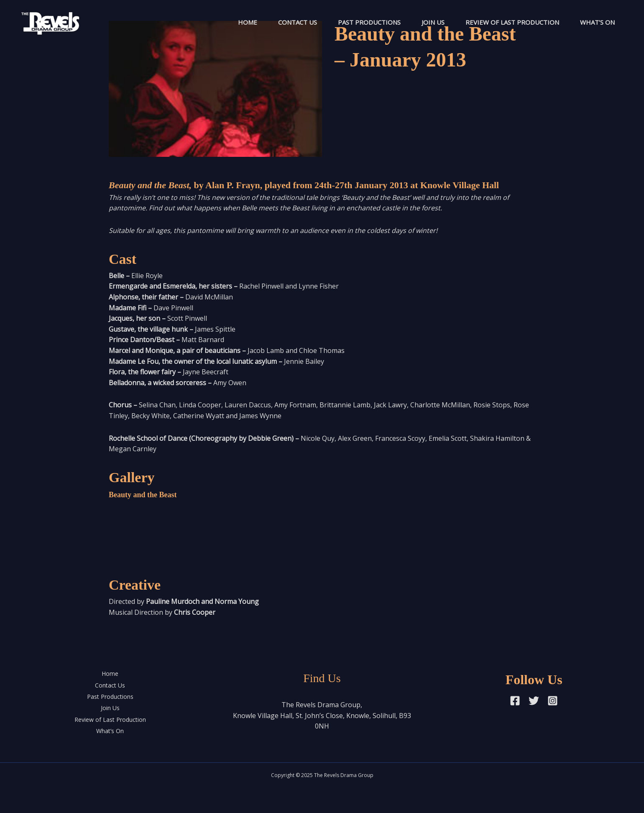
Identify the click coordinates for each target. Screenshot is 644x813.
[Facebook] (515, 701)
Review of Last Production (512, 22)
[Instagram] (553, 701)
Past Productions (369, 22)
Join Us (433, 22)
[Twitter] (534, 701)
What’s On (597, 22)
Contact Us (298, 22)
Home (248, 22)
